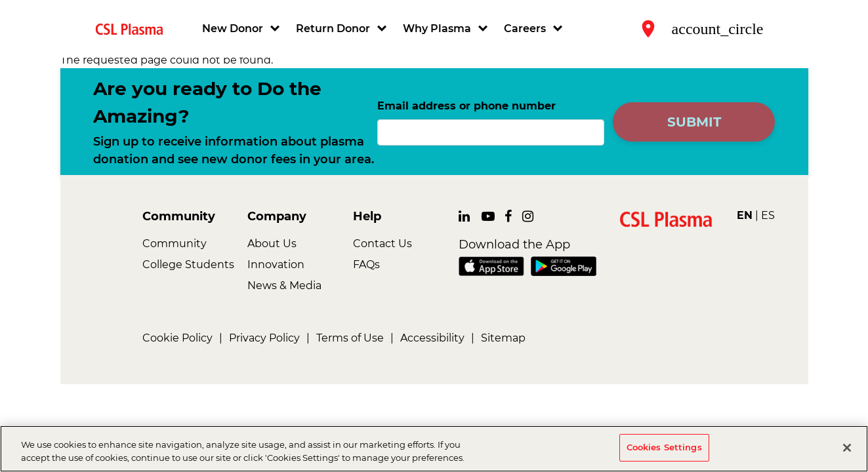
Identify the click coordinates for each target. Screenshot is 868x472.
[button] (242, 29)
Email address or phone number (466, 106)
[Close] (847, 448)
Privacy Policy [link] (264, 338)
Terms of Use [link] (350, 338)
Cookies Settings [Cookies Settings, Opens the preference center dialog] (664, 448)
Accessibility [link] (432, 338)
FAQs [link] (366, 265)
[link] (134, 29)
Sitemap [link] (503, 338)
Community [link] (175, 244)
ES (768, 215)
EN (745, 215)
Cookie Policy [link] (177, 338)
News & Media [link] (284, 285)
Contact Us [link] (382, 244)
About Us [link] (272, 244)
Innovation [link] (276, 265)
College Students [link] (188, 265)
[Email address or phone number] (491, 132)
